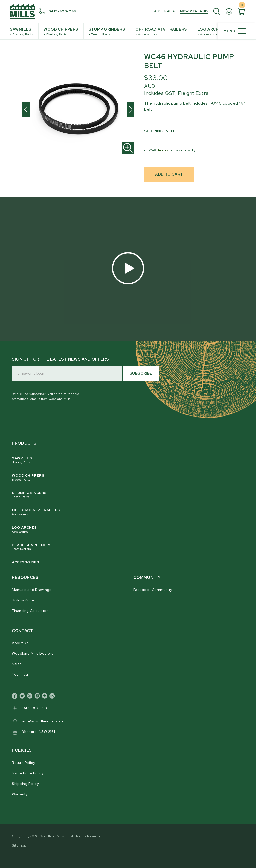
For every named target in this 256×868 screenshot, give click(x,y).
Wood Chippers (61, 32)
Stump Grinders (107, 32)
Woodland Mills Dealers (33, 653)
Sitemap (19, 845)
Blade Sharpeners (125, 547)
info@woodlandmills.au (43, 721)
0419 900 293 (35, 708)
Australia (165, 11)
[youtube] (31, 697)
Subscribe (141, 373)
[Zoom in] (128, 148)
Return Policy (23, 763)
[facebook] (16, 697)
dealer (163, 150)
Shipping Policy (25, 784)
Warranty (20, 794)
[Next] (130, 109)
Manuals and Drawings (32, 590)
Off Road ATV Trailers (161, 32)
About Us (20, 643)
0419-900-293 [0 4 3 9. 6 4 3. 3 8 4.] (62, 11)
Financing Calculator (30, 611)
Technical (20, 674)
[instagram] (38, 697)
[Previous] (26, 109)
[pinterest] (46, 697)
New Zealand (194, 11)
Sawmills (22, 32)
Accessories (26, 562)
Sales (17, 664)
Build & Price (23, 600)
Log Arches (211, 32)
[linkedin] (53, 697)
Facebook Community (153, 590)
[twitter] (23, 697)
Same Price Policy (28, 773)
